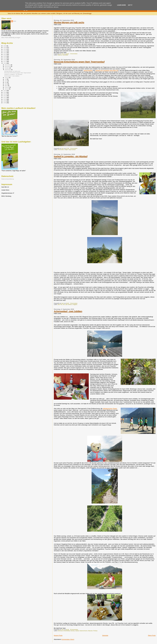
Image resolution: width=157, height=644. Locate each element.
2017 (5, 61)
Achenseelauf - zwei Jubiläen (68, 311)
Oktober (7, 68)
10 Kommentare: (74, 630)
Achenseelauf (88, 70)
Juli (6, 79)
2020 (5, 56)
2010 (5, 99)
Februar (7, 87)
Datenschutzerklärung (8, 179)
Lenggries (75, 305)
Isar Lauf (65, 305)
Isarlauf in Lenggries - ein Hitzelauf (71, 156)
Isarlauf (70, 305)
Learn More (121, 5)
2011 (5, 97)
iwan (15, 21)
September (8, 70)
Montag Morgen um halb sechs (69, 22)
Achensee (60, 631)
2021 (5, 54)
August (7, 78)
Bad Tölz (60, 305)
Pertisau (95, 631)
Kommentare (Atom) (68, 639)
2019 (5, 58)
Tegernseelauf (72, 150)
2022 (5, 53)
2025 (5, 47)
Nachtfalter (65, 55)
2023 (5, 51)
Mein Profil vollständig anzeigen (11, 38)
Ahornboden (61, 150)
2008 (5, 103)
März (6, 86)
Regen (66, 150)
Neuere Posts (58, 635)
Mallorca (60, 55)
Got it (130, 5)
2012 (5, 96)
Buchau (73, 631)
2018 (5, 60)
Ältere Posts (152, 635)
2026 (5, 46)
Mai (6, 82)
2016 (5, 63)
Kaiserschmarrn (84, 631)
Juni (6, 81)
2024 (5, 49)
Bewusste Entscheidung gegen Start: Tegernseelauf (79, 62)
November (8, 66)
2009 (5, 101)
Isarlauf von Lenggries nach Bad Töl (107, 70)
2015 (5, 91)
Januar (7, 89)
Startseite (105, 635)
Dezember (8, 65)
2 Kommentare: (74, 54)
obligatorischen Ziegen (110, 409)
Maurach (90, 631)
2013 (5, 94)
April (6, 84)
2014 (5, 92)
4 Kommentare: (74, 148)
